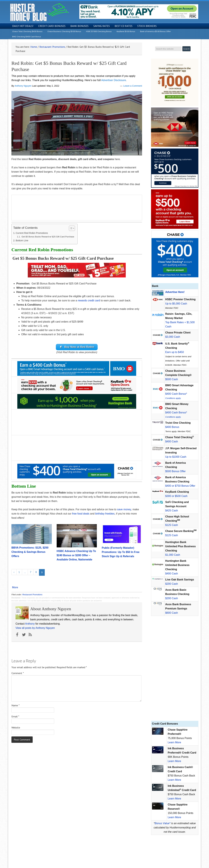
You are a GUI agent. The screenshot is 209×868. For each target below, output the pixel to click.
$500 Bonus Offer (175, 471)
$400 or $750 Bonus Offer (180, 486)
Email (15, 717)
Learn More (174, 742)
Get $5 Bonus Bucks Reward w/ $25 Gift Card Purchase (48, 237)
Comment (18, 673)
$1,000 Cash (173, 555)
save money (124, 510)
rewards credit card (89, 300)
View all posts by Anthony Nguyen (35, 628)
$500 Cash (172, 379)
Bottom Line (22, 240)
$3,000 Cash (173, 337)
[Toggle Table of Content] (70, 228)
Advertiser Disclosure (114, 80)
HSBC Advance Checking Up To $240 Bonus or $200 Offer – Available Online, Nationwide (76, 556)
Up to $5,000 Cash (176, 304)
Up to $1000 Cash (176, 457)
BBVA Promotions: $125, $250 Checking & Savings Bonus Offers (30, 552)
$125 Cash (172, 525)
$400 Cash (172, 441)
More (15, 588)
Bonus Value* (163, 823)
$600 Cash (172, 613)
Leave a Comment (133, 86)
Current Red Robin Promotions (32, 233)
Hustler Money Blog (39, 12)
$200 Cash (172, 584)
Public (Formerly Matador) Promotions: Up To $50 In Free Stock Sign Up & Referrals (121, 552)
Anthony (30, 624)
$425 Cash (172, 511)
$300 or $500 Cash (176, 496)
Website (16, 728)
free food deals (81, 514)
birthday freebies (105, 514)
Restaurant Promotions (32, 595)
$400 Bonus (172, 427)
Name (16, 706)
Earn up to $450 (175, 352)
